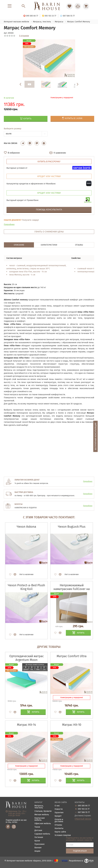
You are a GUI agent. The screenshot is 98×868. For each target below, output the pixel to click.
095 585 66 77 (84, 806)
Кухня (37, 841)
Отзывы (58, 825)
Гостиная (39, 837)
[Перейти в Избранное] (69, 6)
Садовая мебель (42, 834)
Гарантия (59, 813)
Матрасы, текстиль (39, 807)
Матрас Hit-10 (72, 725)
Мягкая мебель (42, 815)
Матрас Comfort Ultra (72, 656)
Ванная (38, 848)
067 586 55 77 (84, 812)
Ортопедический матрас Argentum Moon (26, 658)
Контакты (59, 828)
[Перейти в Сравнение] (78, 6)
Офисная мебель (43, 824)
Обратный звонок (83, 819)
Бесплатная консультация (96, 436)
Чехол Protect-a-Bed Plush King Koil (26, 587)
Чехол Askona (26, 527)
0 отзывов (24, 36)
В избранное (14, 153)
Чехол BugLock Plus (72, 527)
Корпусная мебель (40, 819)
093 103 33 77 (84, 809)
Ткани (37, 827)
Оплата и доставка (59, 821)
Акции (37, 851)
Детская (38, 830)
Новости (59, 809)
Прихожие (39, 844)
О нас (57, 806)
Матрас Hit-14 (26, 725)
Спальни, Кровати (43, 811)
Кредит (58, 816)
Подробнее (9, 224)
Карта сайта (60, 832)
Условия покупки (63, 835)
